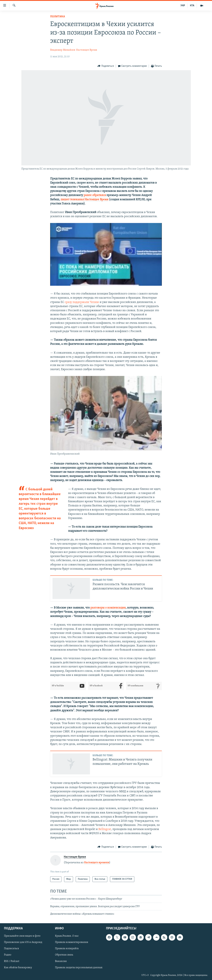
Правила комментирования (72, 942)
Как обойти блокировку (18, 968)
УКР (183, 6)
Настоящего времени (97, 863)
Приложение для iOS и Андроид (23, 942)
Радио (8, 955)
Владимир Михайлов (63, 50)
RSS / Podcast (12, 961)
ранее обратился (95, 195)
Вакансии (61, 961)
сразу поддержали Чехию (82, 302)
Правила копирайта (67, 949)
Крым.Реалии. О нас (67, 936)
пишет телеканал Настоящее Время (84, 200)
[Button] (106, 66)
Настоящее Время (87, 50)
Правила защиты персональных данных (79, 968)
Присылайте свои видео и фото (22, 936)
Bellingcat (105, 829)
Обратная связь (64, 955)
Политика (58, 17)
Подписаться (11, 949)
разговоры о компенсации (108, 608)
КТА (192, 6)
